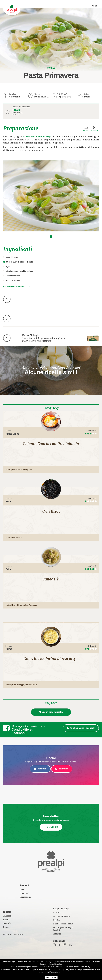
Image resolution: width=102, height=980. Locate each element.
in (70, 945)
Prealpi (17, 110)
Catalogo (57, 934)
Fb (60, 945)
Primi (6, 920)
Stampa (85, 131)
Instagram (62, 769)
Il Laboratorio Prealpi (63, 924)
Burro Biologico (18, 605)
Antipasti (7, 916)
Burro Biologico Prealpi (37, 137)
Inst (65, 945)
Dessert (7, 927)
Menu (94, 6)
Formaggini (25, 897)
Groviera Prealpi (31, 685)
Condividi (95, 131)
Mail (54, 945)
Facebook (40, 769)
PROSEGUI (51, 978)
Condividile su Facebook (22, 731)
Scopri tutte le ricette (51, 712)
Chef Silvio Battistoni (13, 935)
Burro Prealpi (17, 470)
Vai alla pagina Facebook (81, 728)
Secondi (7, 923)
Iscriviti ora (51, 827)
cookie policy (84, 967)
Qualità (56, 920)
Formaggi (24, 893)
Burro (23, 889)
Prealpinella (28, 470)
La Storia (57, 913)
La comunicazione (62, 916)
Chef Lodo (51, 703)
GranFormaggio (31, 605)
